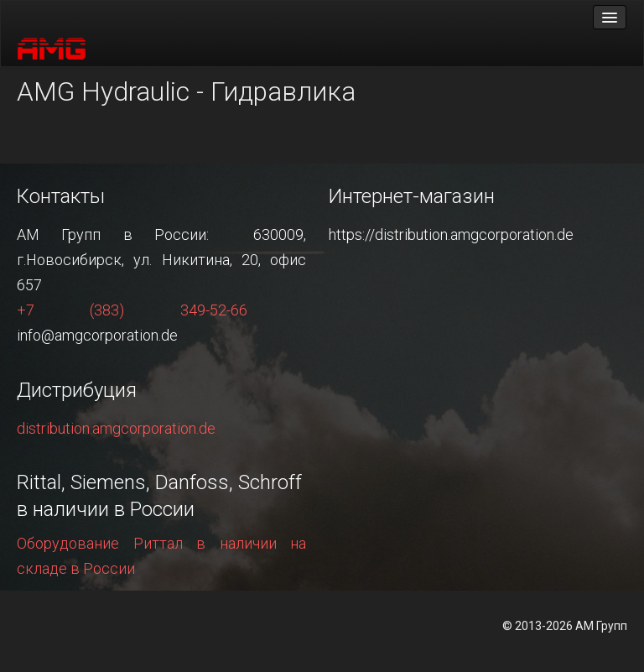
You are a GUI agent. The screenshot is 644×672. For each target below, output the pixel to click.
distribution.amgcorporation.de (116, 428)
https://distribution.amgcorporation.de (451, 234)
